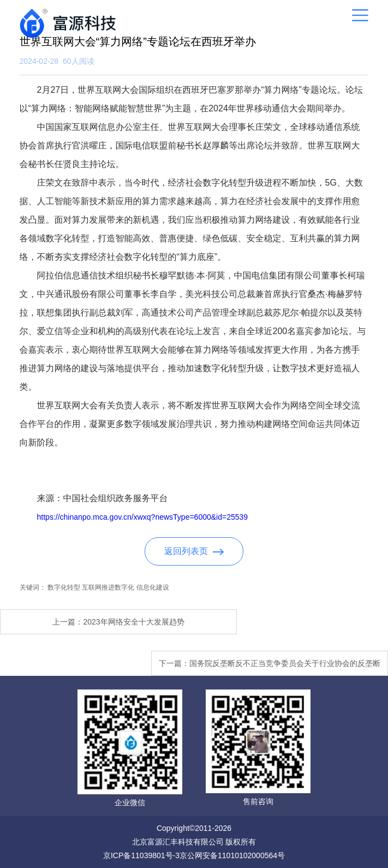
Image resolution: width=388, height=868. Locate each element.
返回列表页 (194, 551)
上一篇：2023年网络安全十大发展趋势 (118, 622)
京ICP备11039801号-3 (141, 855)
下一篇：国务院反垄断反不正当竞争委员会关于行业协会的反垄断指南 (270, 667)
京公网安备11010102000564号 (232, 855)
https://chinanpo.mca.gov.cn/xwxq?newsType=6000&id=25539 (143, 517)
